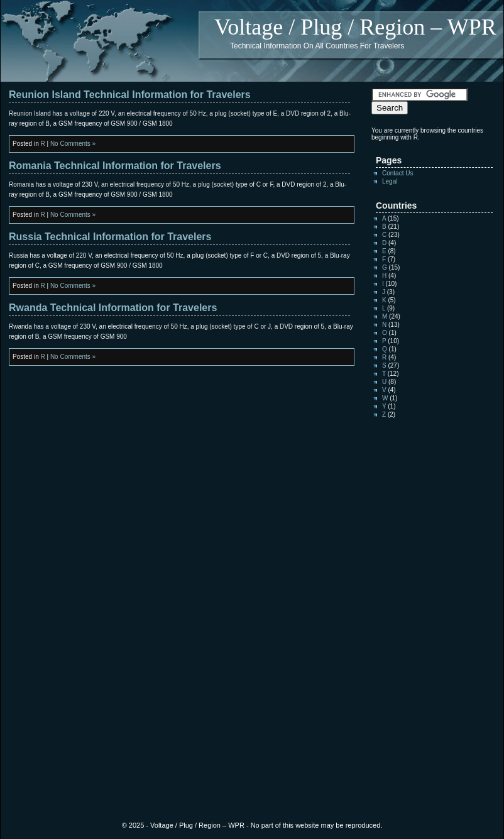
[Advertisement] (409, 620)
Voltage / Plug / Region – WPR (355, 27)
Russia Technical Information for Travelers (110, 237)
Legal (390, 181)
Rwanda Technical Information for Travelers (113, 308)
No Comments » (73, 144)
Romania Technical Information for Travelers (115, 166)
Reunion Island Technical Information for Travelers (130, 95)
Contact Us (397, 173)
